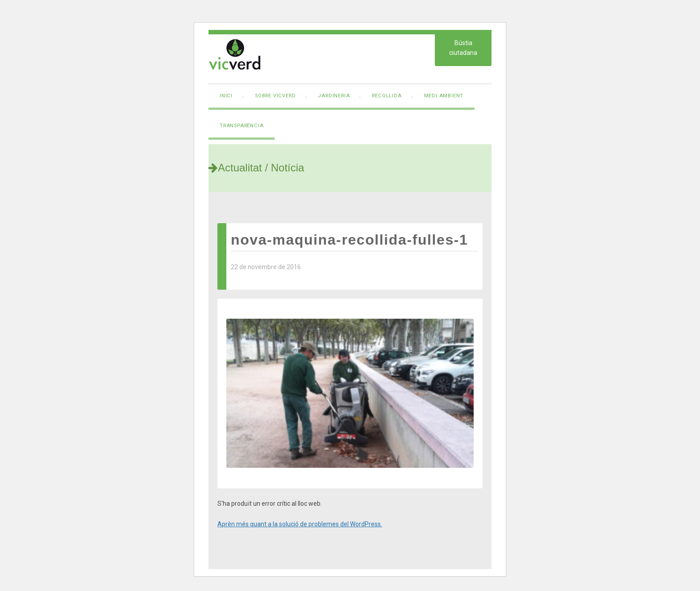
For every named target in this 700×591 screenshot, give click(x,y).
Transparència (242, 126)
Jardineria (334, 96)
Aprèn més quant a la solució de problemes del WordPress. (300, 524)
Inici (226, 96)
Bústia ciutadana (463, 48)
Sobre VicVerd (275, 96)
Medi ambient (444, 96)
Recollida (387, 96)
